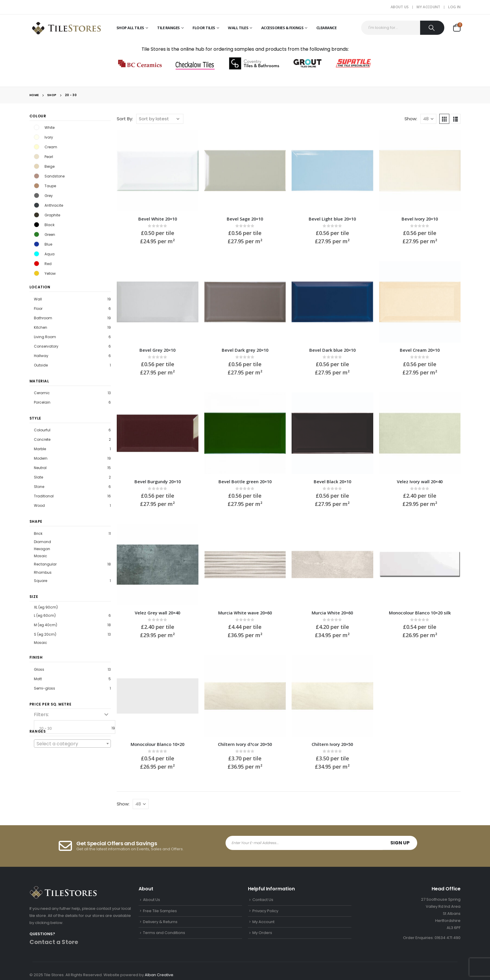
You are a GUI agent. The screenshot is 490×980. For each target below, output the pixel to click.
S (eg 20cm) (45, 634)
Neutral (40, 468)
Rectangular (45, 564)
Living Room (45, 337)
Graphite (37, 215)
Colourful (42, 430)
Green (37, 234)
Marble (40, 449)
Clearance (327, 28)
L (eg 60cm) (45, 615)
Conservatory (46, 346)
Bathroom (43, 318)
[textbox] (73, 744)
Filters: (41, 715)
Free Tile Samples (160, 911)
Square (41, 581)
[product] (158, 171)
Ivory (37, 137)
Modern (41, 458)
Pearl (37, 157)
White (37, 127)
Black (37, 225)
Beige (37, 166)
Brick (38, 533)
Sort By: (125, 119)
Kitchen (41, 327)
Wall (38, 299)
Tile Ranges (168, 28)
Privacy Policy (265, 911)
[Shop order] (160, 119)
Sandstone (37, 176)
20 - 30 (77, 728)
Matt (38, 679)
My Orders (262, 933)
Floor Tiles (204, 28)
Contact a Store (54, 942)
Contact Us (263, 900)
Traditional (44, 496)
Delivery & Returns (160, 922)
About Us (400, 7)
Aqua (37, 254)
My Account (428, 7)
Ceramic (42, 393)
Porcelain (42, 402)
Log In (454, 7)
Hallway (41, 356)
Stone (39, 487)
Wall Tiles (238, 28)
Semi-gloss (45, 688)
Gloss (39, 669)
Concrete (42, 439)
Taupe (37, 186)
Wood (39, 505)
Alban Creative (159, 975)
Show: (411, 119)
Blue (37, 244)
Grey (37, 195)
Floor (38, 309)
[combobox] (73, 744)
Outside (41, 365)
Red (37, 264)
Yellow (37, 273)
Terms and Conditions (164, 933)
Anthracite (37, 205)
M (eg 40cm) (46, 625)
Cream (37, 147)
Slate (38, 477)
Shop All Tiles (130, 28)
